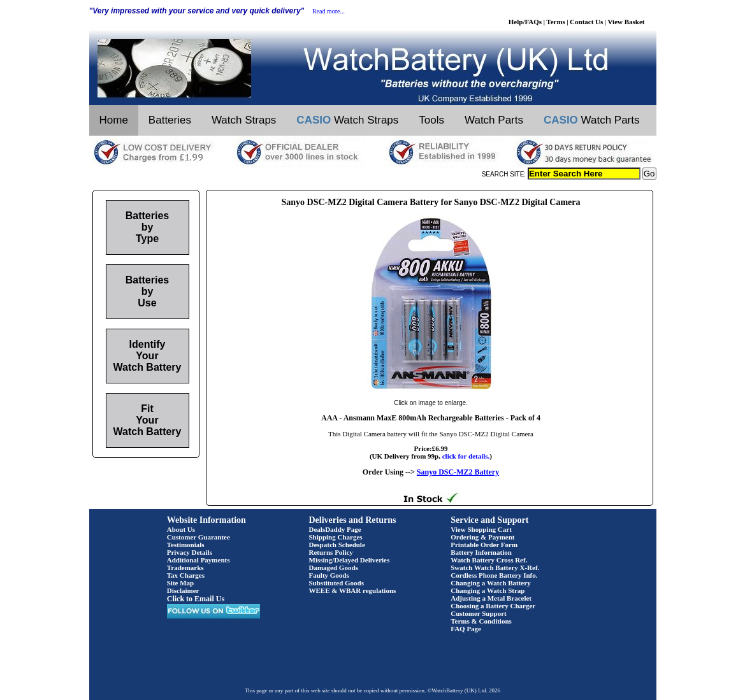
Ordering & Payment (482, 537)
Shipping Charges (336, 537)
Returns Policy (331, 552)
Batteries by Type (147, 227)
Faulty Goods (329, 575)
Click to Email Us (196, 599)
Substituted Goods (337, 583)
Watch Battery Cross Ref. (489, 560)
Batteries (170, 120)
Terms (556, 22)
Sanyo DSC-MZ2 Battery (458, 472)
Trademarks (185, 568)
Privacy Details (190, 552)
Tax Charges (186, 575)
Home (114, 120)
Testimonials (186, 545)
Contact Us (586, 22)
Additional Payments (199, 560)
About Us (181, 529)
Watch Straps (244, 120)
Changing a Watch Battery (490, 583)
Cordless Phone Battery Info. (494, 575)
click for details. (466, 456)
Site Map (180, 583)
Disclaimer (183, 590)
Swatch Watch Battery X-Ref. (495, 568)
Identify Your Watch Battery (148, 356)
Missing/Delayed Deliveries (350, 560)
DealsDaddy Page (335, 529)
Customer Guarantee (199, 537)
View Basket (626, 22)
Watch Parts (494, 120)
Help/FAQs (525, 22)
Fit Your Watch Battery (148, 420)
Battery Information (481, 552)
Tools (431, 120)
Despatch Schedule (337, 545)
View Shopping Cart (481, 529)
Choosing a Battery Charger (493, 606)
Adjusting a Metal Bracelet (491, 598)
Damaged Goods (334, 568)
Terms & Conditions (481, 621)
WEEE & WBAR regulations (353, 590)
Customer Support (479, 613)
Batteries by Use (147, 291)
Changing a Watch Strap (488, 590)
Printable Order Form (484, 545)
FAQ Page (466, 629)
